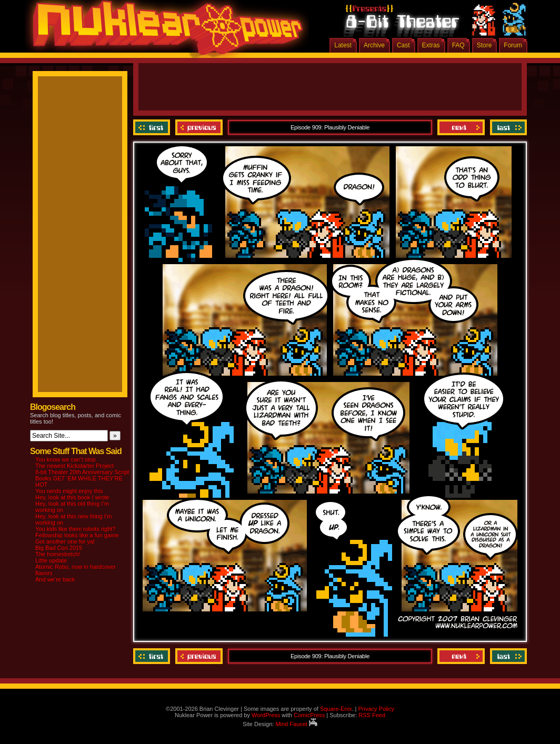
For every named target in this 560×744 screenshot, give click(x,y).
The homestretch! (58, 554)
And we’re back (55, 579)
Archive (374, 45)
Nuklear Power (164, 32)
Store (484, 45)
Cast (403, 45)
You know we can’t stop (66, 459)
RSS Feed (372, 715)
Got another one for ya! (65, 541)
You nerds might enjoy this (69, 491)
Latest (343, 45)
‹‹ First (153, 127)
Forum (513, 45)
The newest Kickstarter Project (74, 466)
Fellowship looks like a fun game (77, 535)
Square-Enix (336, 709)
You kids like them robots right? (75, 529)
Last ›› (507, 127)
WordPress (266, 715)
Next (461, 127)
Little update (51, 560)
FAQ (458, 45)
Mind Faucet (296, 724)
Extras (431, 45)
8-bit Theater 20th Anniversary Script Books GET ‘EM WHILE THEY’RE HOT (82, 478)
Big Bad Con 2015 (59, 548)
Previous (199, 127)
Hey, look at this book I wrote (72, 497)
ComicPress (309, 715)
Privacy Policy (376, 709)
